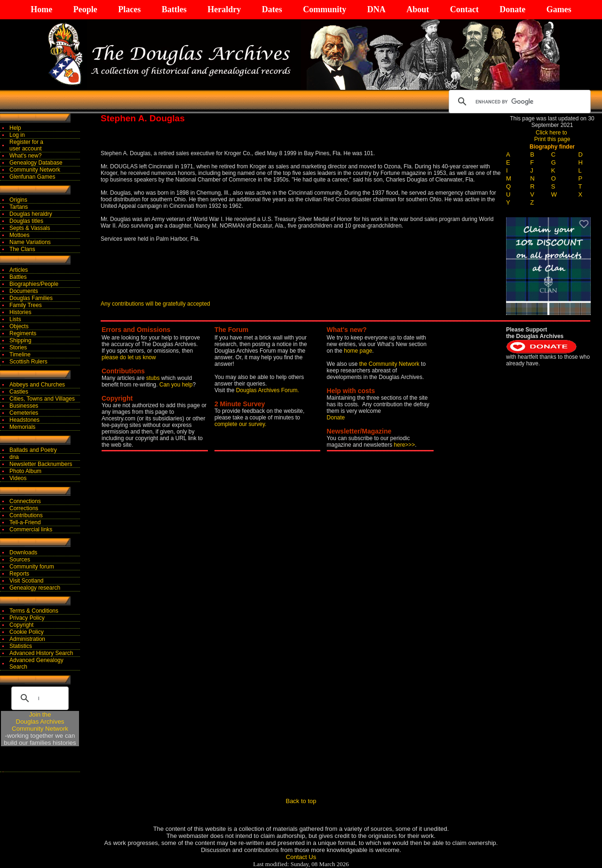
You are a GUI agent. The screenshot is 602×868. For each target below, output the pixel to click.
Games (559, 9)
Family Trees (26, 305)
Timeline (20, 355)
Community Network (35, 170)
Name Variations (30, 242)
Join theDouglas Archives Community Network (40, 722)
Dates (272, 9)
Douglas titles (26, 221)
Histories (20, 312)
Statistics (21, 646)
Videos (18, 478)
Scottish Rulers (28, 362)
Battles (174, 9)
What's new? (25, 156)
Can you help (176, 385)
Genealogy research (35, 588)
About (418, 9)
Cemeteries (24, 413)
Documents (24, 291)
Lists (15, 319)
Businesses (24, 406)
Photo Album (25, 471)
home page (358, 351)
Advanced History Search (41, 653)
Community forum (32, 567)
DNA (376, 9)
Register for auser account (26, 145)
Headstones (24, 420)
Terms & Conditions (34, 611)
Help (15, 128)
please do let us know (129, 357)
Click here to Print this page (552, 136)
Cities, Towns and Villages (42, 399)
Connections (25, 501)
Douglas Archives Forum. (268, 390)
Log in (17, 135)
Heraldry (224, 9)
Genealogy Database (36, 163)
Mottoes (20, 235)
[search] (518, 102)
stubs (154, 378)
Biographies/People (34, 284)
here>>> (404, 445)
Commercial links (31, 529)
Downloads (23, 552)
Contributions (26, 515)
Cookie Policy (27, 632)
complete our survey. (241, 424)
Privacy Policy (27, 618)
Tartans (19, 207)
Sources (20, 560)
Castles (19, 392)
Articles (19, 270)
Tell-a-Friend (25, 522)
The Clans (22, 249)
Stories (18, 347)
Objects (19, 326)
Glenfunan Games (32, 177)
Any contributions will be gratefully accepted (155, 304)
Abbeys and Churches (37, 385)
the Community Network (390, 364)
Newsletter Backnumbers (41, 464)
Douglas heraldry (31, 214)
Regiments (23, 333)
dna (14, 457)
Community (325, 9)
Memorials (22, 427)
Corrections (24, 508)
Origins (18, 200)
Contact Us (301, 857)
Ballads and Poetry (33, 450)
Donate (512, 9)
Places (129, 9)
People (85, 9)
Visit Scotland (27, 581)
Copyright (21, 625)
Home (41, 9)
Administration (27, 639)
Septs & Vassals (30, 228)
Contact (464, 9)
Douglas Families (31, 298)
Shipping (20, 340)
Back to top (301, 801)
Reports (19, 574)
